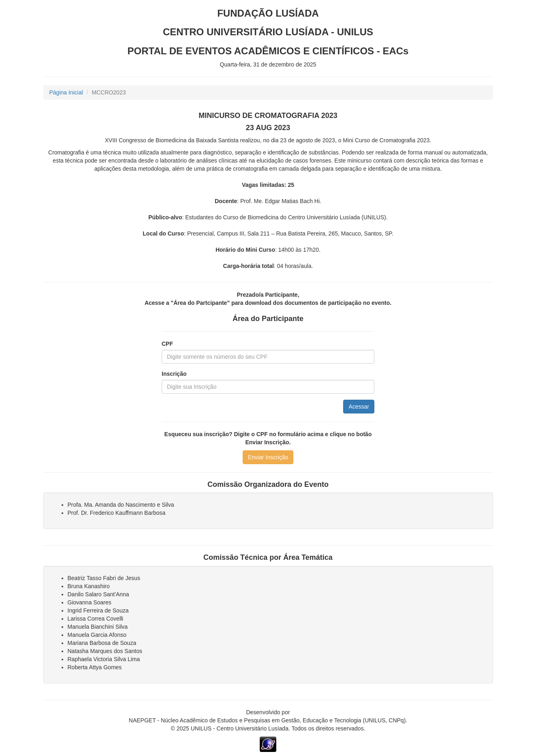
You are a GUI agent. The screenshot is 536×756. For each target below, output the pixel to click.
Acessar (359, 407)
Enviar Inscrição (268, 457)
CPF (167, 344)
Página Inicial (66, 92)
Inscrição (174, 374)
